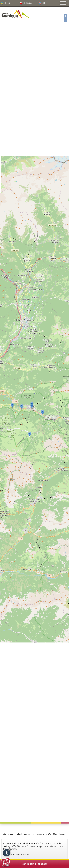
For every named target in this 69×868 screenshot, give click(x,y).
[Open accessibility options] (7, 853)
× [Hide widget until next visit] (10, 849)
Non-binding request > (25, 863)
